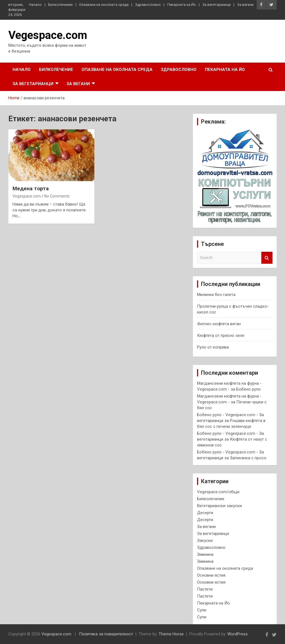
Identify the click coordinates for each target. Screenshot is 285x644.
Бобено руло (249, 389)
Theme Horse (171, 634)
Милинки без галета (216, 295)
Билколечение (60, 5)
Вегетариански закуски (219, 506)
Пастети (205, 589)
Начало (35, 5)
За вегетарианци (217, 5)
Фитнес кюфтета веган (219, 324)
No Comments (57, 196)
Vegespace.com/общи (218, 492)
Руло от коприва (213, 347)
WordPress (238, 634)
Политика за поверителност (106, 634)
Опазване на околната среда (104, 5)
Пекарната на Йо (182, 5)
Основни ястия (211, 575)
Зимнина (205, 554)
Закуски (205, 541)
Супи (202, 610)
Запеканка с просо (248, 458)
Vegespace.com (48, 35)
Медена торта (31, 188)
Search (267, 258)
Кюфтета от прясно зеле (221, 335)
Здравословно (148, 5)
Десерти (205, 513)
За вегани (245, 5)
